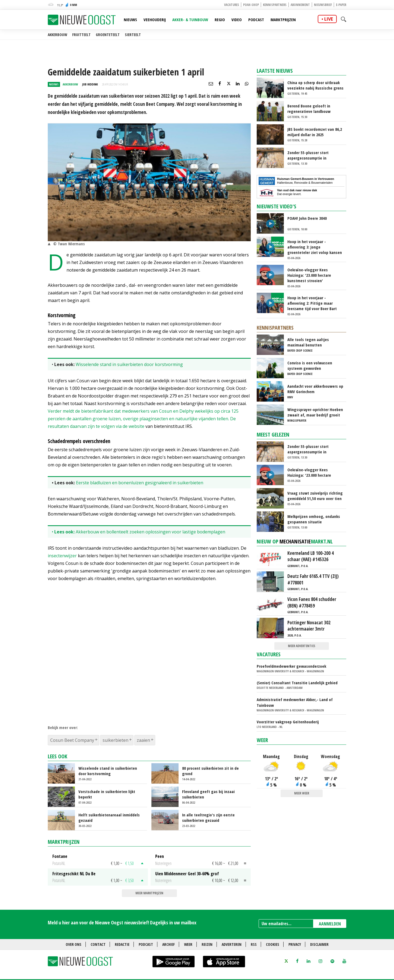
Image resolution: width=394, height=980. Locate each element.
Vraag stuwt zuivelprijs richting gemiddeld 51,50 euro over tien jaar (315, 496)
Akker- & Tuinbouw (190, 20)
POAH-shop (251, 5)
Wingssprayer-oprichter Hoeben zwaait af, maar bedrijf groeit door (315, 412)
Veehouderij (155, 20)
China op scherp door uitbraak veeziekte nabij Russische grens (315, 85)
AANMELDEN (330, 924)
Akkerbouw (57, 35)
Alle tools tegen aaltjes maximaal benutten (308, 342)
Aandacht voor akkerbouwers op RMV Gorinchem (315, 389)
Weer (262, 740)
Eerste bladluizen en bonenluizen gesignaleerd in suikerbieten (140, 483)
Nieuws (130, 20)
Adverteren (232, 944)
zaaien (143, 740)
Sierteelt (133, 35)
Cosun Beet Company (72, 740)
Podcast (256, 20)
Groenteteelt (108, 35)
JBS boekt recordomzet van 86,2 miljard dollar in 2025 (315, 132)
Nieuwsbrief (323, 5)
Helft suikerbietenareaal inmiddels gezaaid (109, 817)
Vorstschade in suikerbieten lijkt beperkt (107, 794)
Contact (98, 944)
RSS (254, 944)
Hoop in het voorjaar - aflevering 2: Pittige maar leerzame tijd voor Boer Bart (312, 303)
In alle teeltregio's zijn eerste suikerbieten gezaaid (208, 817)
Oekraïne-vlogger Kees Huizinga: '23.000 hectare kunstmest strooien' (309, 275)
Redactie (122, 944)
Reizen (207, 944)
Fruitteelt (81, 35)
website (136, 426)
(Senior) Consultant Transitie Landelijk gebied (297, 683)
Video (237, 20)
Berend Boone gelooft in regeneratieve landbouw (309, 109)
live (329, 19)
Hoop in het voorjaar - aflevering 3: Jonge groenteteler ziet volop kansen (315, 247)
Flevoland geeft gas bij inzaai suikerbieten (208, 794)
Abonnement (300, 5)
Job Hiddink (90, 84)
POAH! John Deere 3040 (307, 218)
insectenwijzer (62, 556)
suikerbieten (115, 740)
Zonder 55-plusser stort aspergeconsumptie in (308, 155)
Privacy (295, 944)
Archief (169, 944)
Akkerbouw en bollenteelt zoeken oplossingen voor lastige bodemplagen (150, 532)
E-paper (341, 5)
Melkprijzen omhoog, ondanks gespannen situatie (314, 519)
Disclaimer (319, 944)
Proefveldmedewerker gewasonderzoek (291, 666)
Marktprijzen (283, 20)
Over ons (74, 944)
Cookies (273, 944)
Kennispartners (275, 5)
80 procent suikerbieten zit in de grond (210, 771)
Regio (220, 20)
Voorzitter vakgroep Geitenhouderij (288, 722)
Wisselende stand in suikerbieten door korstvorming (129, 364)
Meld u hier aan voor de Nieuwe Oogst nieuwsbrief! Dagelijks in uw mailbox (122, 922)
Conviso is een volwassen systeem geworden (310, 365)
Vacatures (232, 5)
